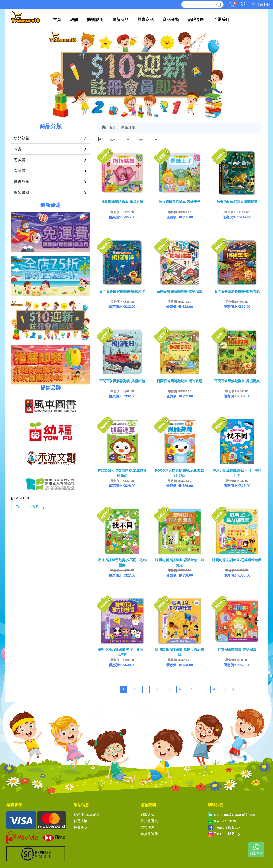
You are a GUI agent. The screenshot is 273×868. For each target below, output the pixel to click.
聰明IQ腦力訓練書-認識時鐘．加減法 (180, 563)
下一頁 (229, 689)
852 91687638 (225, 821)
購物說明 (95, 20)
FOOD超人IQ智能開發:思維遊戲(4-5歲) (179, 473)
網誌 (74, 20)
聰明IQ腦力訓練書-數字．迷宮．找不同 (122, 652)
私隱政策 (80, 821)
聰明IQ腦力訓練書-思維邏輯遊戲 (237, 560)
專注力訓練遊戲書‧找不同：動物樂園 (122, 563)
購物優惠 (148, 827)
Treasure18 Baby (30, 507)
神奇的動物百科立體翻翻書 (237, 202)
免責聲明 (80, 827)
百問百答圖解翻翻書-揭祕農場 (179, 381)
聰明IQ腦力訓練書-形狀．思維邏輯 (180, 652)
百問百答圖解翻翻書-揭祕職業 (179, 291)
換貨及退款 (149, 821)
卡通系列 (221, 20)
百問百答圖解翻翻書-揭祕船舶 (122, 381)
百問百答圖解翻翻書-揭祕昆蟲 (237, 381)
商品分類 (171, 20)
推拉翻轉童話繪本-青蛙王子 (179, 202)
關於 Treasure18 (86, 815)
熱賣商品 (146, 20)
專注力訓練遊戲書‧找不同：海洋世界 (237, 473)
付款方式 (148, 815)
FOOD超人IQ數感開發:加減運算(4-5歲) (122, 473)
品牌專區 (196, 20)
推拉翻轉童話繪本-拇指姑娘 (122, 202)
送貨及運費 (149, 834)
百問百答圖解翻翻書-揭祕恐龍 (237, 291)
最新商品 (121, 20)
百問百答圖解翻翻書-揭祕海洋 (122, 291)
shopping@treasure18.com (234, 815)
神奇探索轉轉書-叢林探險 (237, 650)
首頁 (57, 20)
